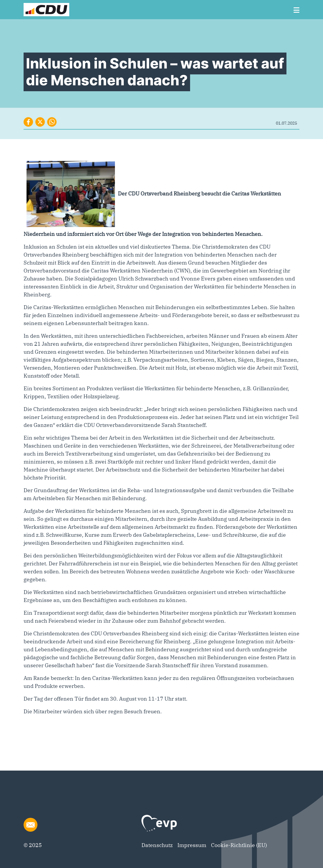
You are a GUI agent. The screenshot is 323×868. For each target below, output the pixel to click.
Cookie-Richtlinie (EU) (239, 845)
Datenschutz (157, 845)
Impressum (192, 845)
